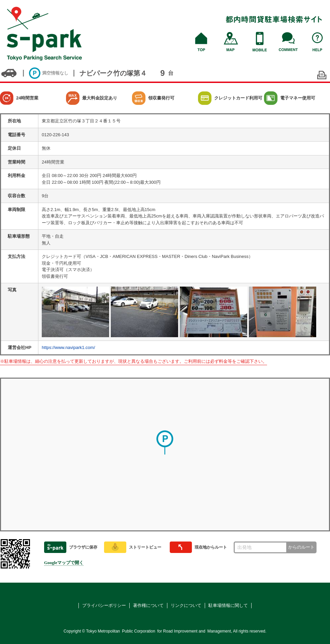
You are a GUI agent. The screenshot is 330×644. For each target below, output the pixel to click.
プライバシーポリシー (104, 605)
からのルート (301, 547)
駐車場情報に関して (228, 605)
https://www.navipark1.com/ (68, 347)
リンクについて (186, 605)
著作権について (148, 605)
